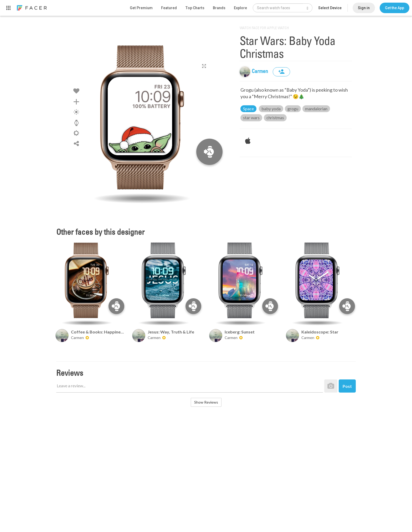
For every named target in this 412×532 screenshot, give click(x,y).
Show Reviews (206, 402)
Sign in (364, 8)
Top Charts (195, 8)
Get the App (395, 8)
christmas (275, 118)
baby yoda (271, 109)
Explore (240, 8)
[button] (395, 8)
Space (248, 109)
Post (347, 386)
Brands (219, 8)
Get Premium (141, 8)
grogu (293, 109)
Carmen (260, 72)
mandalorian (316, 109)
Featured (169, 8)
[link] (32, 8)
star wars (251, 118)
